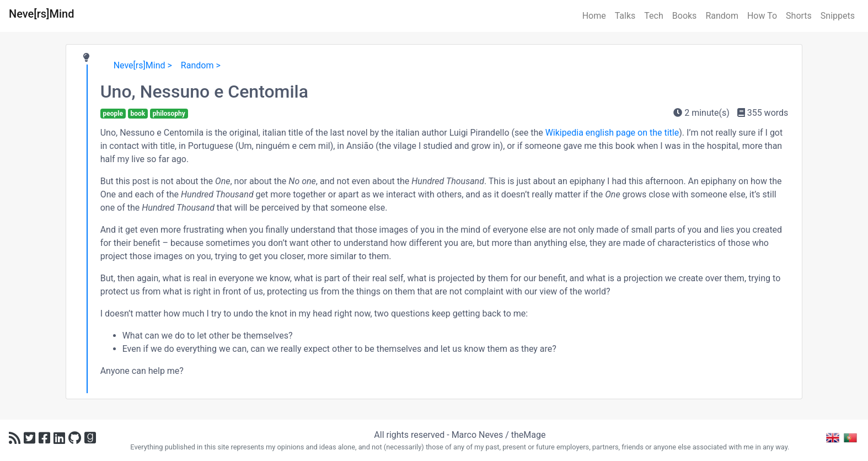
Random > (201, 65)
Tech (653, 16)
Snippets (838, 16)
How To (762, 16)
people (112, 114)
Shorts (799, 16)
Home (594, 16)
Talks (625, 16)
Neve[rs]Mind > (143, 65)
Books (685, 16)
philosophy (169, 114)
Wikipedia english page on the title (612, 133)
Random (722, 16)
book (138, 114)
